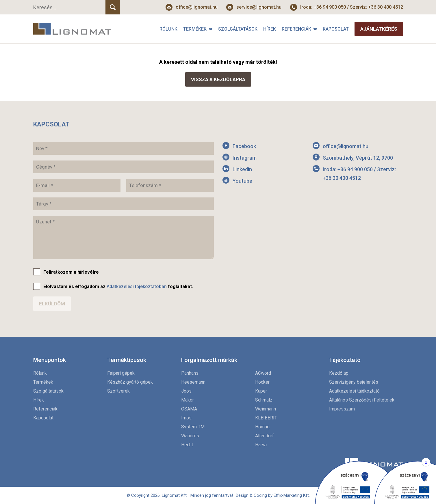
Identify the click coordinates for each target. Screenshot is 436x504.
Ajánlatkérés (379, 29)
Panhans (190, 373)
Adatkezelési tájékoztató (354, 391)
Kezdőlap (339, 373)
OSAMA (189, 409)
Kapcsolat (336, 29)
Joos (186, 391)
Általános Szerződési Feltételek (362, 400)
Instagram (245, 158)
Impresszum (342, 409)
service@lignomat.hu (259, 7)
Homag (262, 427)
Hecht (187, 445)
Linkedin (242, 169)
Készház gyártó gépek (130, 382)
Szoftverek (118, 391)
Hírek (270, 29)
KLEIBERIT (266, 418)
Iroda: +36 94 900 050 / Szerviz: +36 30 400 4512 (352, 7)
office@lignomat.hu (197, 7)
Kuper (261, 391)
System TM (193, 427)
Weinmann (266, 409)
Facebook (244, 146)
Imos (186, 418)
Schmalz (264, 400)
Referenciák (296, 29)
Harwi (261, 445)
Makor (188, 400)
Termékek (195, 29)
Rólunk (168, 29)
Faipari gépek (121, 373)
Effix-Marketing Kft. (292, 495)
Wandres (190, 436)
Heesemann (193, 382)
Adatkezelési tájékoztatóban (137, 286)
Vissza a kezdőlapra (218, 79)
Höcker (262, 382)
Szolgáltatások (238, 29)
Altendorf (265, 436)
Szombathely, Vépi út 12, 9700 (358, 158)
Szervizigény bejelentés (354, 382)
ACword (263, 373)
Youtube (242, 181)
